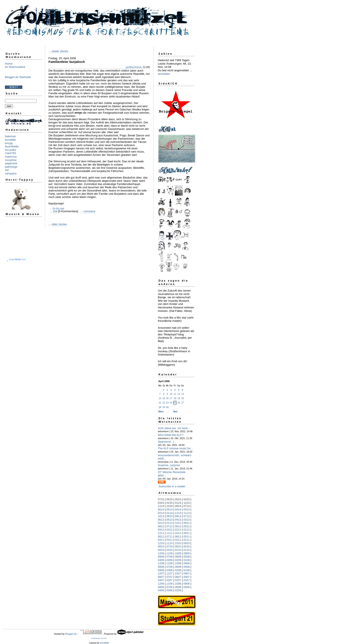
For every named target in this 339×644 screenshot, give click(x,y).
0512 (187, 526)
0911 (187, 533)
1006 (178, 584)
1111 (170, 533)
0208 (178, 570)
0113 (170, 523)
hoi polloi (10, 150)
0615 (170, 499)
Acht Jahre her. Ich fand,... (174, 428)
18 (175, 398)
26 (179, 403)
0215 (170, 503)
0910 (187, 543)
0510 (187, 546)
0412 (161, 530)
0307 (170, 580)
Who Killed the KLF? (171, 435)
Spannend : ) (166, 442)
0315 (161, 503)
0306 (170, 590)
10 (171, 394)
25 (175, 403)
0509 (187, 557)
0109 (187, 560)
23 (167, 403)
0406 (161, 590)
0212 (178, 530)
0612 (178, 526)
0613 (161, 520)
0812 (161, 526)
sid (7, 170)
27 (182, 403)
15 (164, 398)
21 (160, 403)
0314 (187, 509)
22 (164, 403)
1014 (170, 506)
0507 (187, 577)
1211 (161, 533)
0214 (161, 513)
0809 (161, 557)
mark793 (10, 153)
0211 (178, 540)
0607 (178, 577)
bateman (10, 136)
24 (171, 403)
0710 (170, 546)
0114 (170, 513)
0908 (187, 563)
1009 (178, 553)
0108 (187, 570)
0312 (170, 530)
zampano (11, 173)
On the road (58, 208)
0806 (161, 587)
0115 (178, 503)
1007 (178, 573)
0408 (161, 570)
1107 (170, 573)
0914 (178, 506)
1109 (170, 553)
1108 (170, 563)
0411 (161, 540)
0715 (161, 499)
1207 (161, 573)
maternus (11, 157)
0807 (161, 577)
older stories (59, 224)
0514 (170, 509)
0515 (178, 499)
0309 (170, 560)
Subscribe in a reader (172, 486)
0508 (187, 567)
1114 (161, 506)
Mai (175, 411)
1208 (161, 563)
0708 (170, 567)
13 (182, 394)
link (55, 211)
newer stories (60, 51)
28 (160, 407)
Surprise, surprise (169, 465)
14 (160, 398)
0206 (178, 590)
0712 (170, 526)
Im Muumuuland (15, 67)
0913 (170, 516)
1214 (187, 503)
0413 (178, 520)
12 (179, 394)
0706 (170, 587)
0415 (187, 499)
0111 (187, 540)
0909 (187, 553)
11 (175, 394)
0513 (170, 520)
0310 (170, 550)
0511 (187, 536)
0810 (161, 546)
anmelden (164, 74)
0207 (178, 580)
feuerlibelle (12, 146)
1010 (178, 543)
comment (89, 211)
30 (167, 407)
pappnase (11, 163)
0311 (170, 540)
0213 (161, 523)
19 (179, 398)
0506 (187, 587)
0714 (187, 506)
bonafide (10, 140)
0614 (161, 509)
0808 (161, 567)
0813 (178, 516)
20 (182, 398)
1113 (187, 513)
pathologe (11, 167)
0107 (187, 580)
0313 (187, 520)
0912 (187, 523)
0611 (178, 536)
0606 (178, 587)
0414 (178, 509)
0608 (178, 567)
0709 (170, 557)
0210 (178, 550)
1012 (178, 523)
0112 (187, 530)
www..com (18, 259)
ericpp (9, 143)
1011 (178, 533)
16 (167, 398)
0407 (161, 580)
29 (164, 407)
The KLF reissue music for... (175, 448)
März (161, 411)
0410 (161, 550)
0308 (170, 570)
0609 (178, 557)
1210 (161, 543)
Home (9, 64)
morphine (11, 160)
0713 (187, 516)
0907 (187, 573)
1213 (178, 513)
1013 (161, 516)
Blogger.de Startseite (18, 77)
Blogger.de (71, 634)
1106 (170, 584)
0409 (161, 560)
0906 (187, 584)
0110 (187, 550)
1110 (170, 543)
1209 (161, 553)
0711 (170, 536)
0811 (161, 536)
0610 (178, 546)
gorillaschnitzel (134, 67)
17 (171, 398)
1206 (161, 584)
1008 (178, 563)
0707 (170, 577)
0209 (178, 560)
